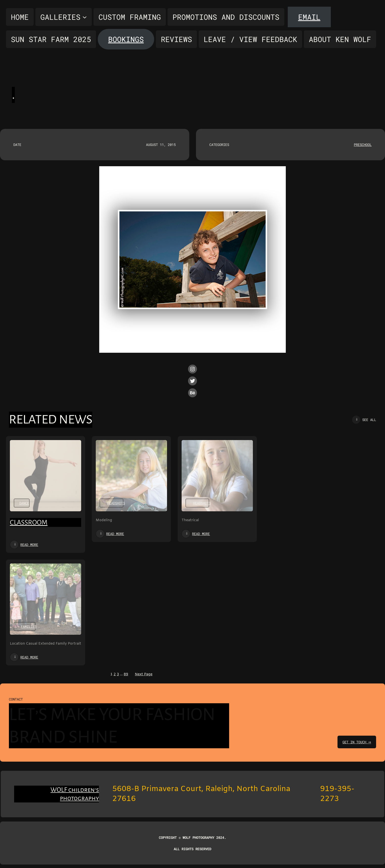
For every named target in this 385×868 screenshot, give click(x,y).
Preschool (363, 145)
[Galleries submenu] (64, 17)
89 (126, 674)
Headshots (116, 503)
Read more (29, 545)
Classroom (29, 522)
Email (309, 17)
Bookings (126, 39)
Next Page (144, 674)
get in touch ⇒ (356, 742)
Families (29, 626)
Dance (24, 503)
